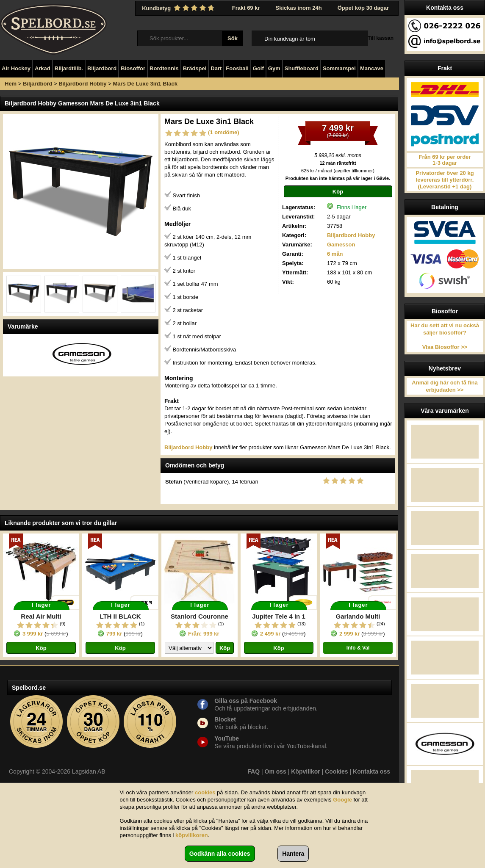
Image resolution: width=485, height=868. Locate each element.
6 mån (335, 254)
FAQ (254, 771)
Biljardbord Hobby (82, 84)
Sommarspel (339, 68)
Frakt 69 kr (246, 8)
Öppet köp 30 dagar (363, 8)
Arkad (43, 68)
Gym (274, 68)
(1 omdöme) (224, 132)
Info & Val (358, 648)
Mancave (372, 68)
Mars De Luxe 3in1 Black (145, 84)
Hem (11, 84)
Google (342, 800)
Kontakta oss (371, 771)
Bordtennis (164, 68)
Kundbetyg (179, 8)
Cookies (336, 771)
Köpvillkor (305, 771)
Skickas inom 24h (299, 8)
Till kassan (381, 38)
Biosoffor (133, 68)
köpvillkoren (192, 835)
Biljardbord (102, 68)
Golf (258, 68)
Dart (216, 68)
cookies (205, 792)
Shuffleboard (302, 68)
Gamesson (341, 245)
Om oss (276, 771)
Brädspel (195, 68)
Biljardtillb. (69, 68)
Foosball (237, 68)
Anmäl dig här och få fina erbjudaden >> (445, 386)
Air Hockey (16, 68)
